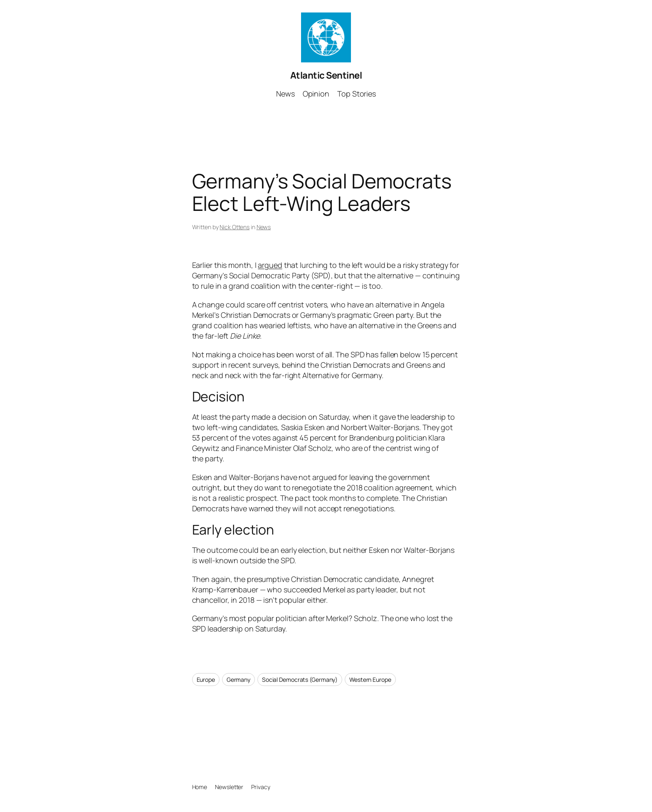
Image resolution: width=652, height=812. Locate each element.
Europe (206, 680)
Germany (238, 680)
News (264, 227)
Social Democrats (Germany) (300, 680)
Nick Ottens (235, 227)
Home (200, 787)
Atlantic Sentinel (326, 75)
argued (270, 265)
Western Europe (370, 680)
